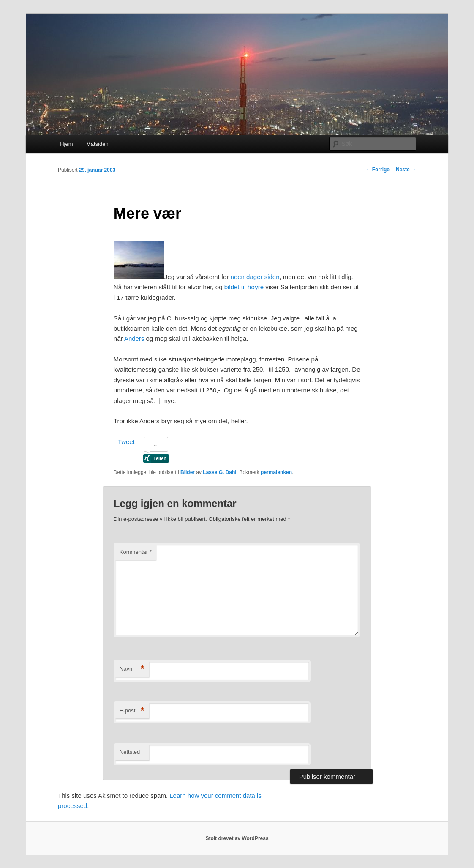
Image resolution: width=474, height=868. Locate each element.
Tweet (126, 442)
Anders (134, 338)
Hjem (66, 144)
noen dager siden (255, 277)
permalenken (276, 472)
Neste (406, 170)
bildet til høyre (244, 287)
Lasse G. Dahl (219, 472)
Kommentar (136, 552)
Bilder (188, 472)
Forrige (377, 170)
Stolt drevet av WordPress (237, 838)
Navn (132, 669)
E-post (132, 711)
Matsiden (97, 144)
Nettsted (130, 752)
